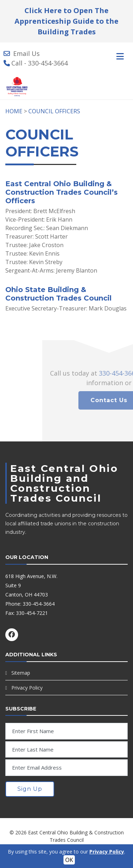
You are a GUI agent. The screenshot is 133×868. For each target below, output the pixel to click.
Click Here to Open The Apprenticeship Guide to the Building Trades (66, 21)
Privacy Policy (27, 688)
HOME (14, 111)
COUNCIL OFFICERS (54, 111)
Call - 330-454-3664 (40, 63)
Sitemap (21, 673)
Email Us (26, 53)
